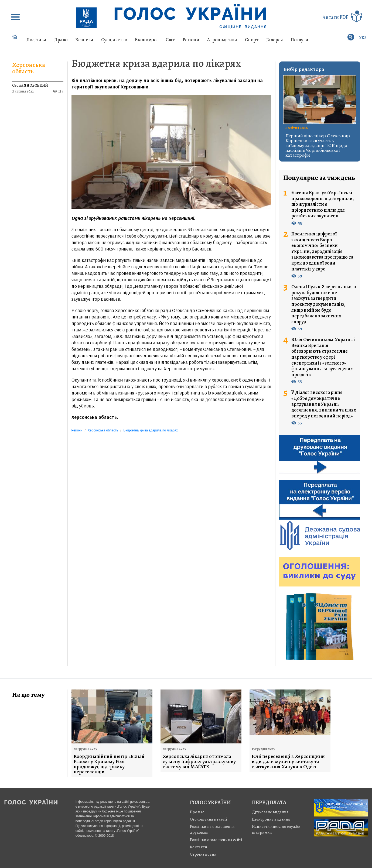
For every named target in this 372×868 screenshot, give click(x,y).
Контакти (199, 847)
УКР (363, 38)
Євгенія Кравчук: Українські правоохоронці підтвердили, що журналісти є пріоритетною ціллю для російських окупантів (323, 204)
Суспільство (114, 40)
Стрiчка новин (203, 854)
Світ (170, 40)
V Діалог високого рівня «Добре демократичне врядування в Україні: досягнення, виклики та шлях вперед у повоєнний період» (324, 404)
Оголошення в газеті (209, 819)
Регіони (191, 40)
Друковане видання (270, 812)
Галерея (275, 40)
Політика (36, 40)
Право (61, 40)
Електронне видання (271, 819)
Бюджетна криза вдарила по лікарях (156, 63)
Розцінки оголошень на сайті (216, 840)
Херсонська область (29, 68)
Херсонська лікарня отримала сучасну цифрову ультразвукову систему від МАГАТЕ (199, 762)
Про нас (197, 812)
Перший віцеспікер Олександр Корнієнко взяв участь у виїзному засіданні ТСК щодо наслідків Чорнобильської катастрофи (318, 145)
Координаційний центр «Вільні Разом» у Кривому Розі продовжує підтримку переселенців (109, 764)
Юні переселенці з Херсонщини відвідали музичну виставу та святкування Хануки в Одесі (288, 762)
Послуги (300, 40)
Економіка (146, 40)
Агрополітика (222, 40)
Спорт (252, 40)
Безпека (84, 40)
